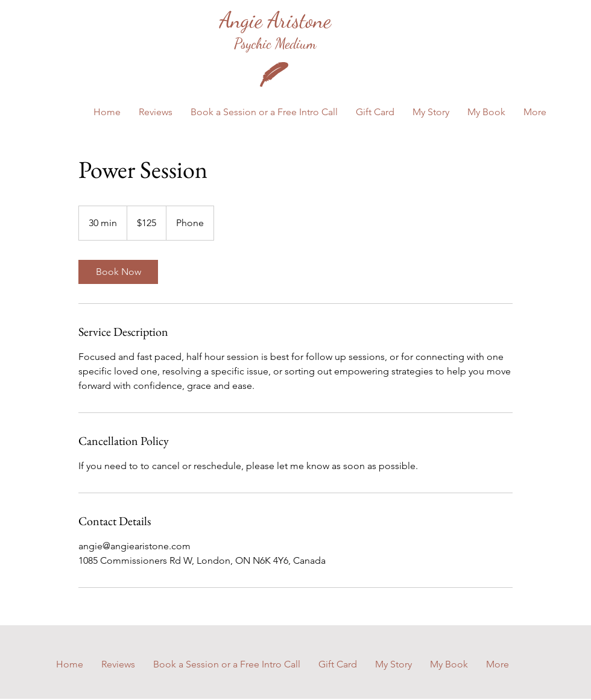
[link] (118, 272)
